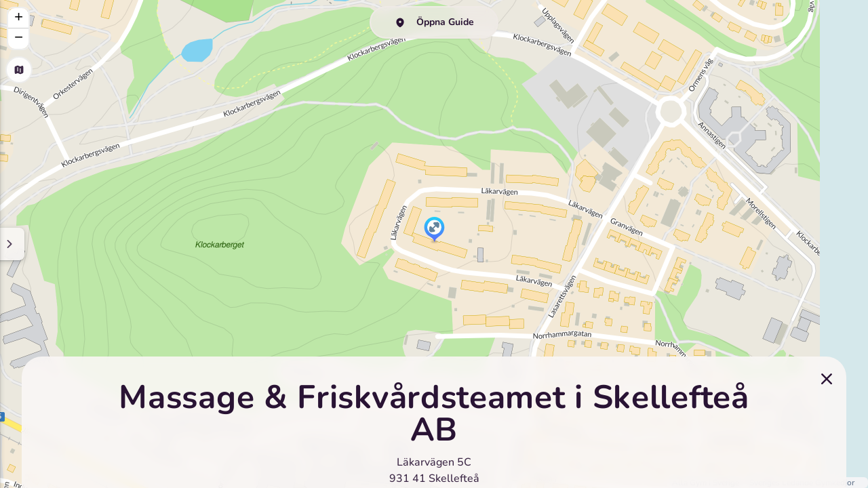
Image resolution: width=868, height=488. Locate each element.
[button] (434, 230)
